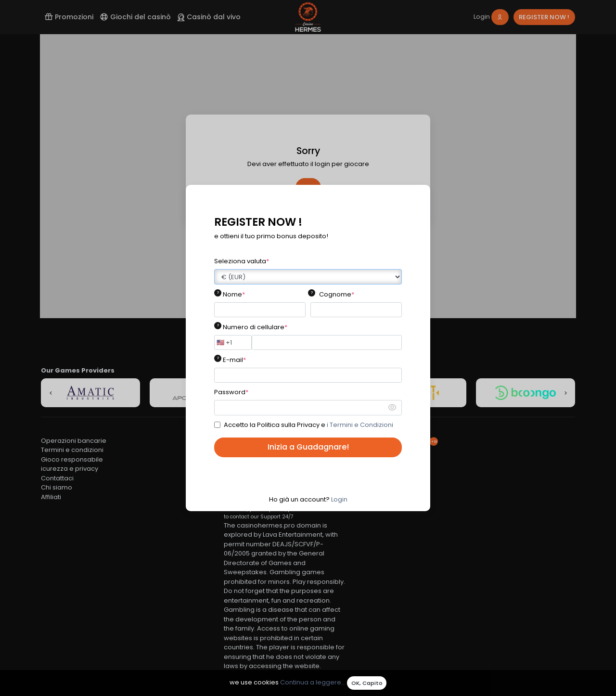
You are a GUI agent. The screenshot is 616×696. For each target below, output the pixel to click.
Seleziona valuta (242, 261)
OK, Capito (367, 683)
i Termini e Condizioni (360, 425)
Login (339, 499)
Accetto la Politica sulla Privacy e (308, 425)
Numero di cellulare (255, 327)
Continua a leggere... (313, 683)
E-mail (234, 360)
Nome (234, 294)
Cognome (337, 294)
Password (231, 392)
